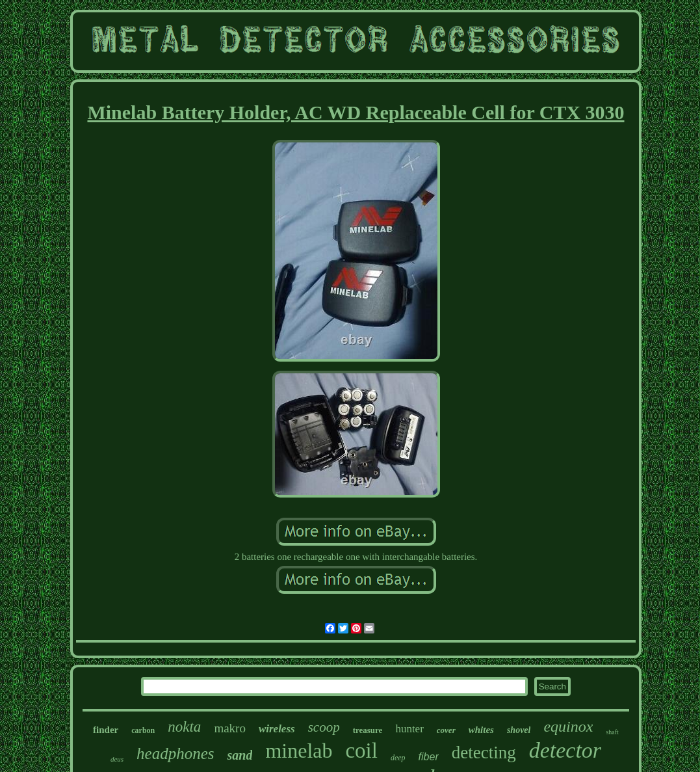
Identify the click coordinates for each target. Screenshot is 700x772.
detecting (484, 752)
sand (240, 755)
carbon (143, 730)
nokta (184, 727)
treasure (368, 730)
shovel (519, 730)
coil (361, 751)
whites (481, 730)
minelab (299, 751)
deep (398, 758)
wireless (277, 729)
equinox (568, 726)
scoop (324, 727)
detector (565, 750)
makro (230, 728)
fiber (429, 757)
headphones (175, 753)
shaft (612, 732)
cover (446, 730)
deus (117, 759)
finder (106, 730)
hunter (409, 729)
